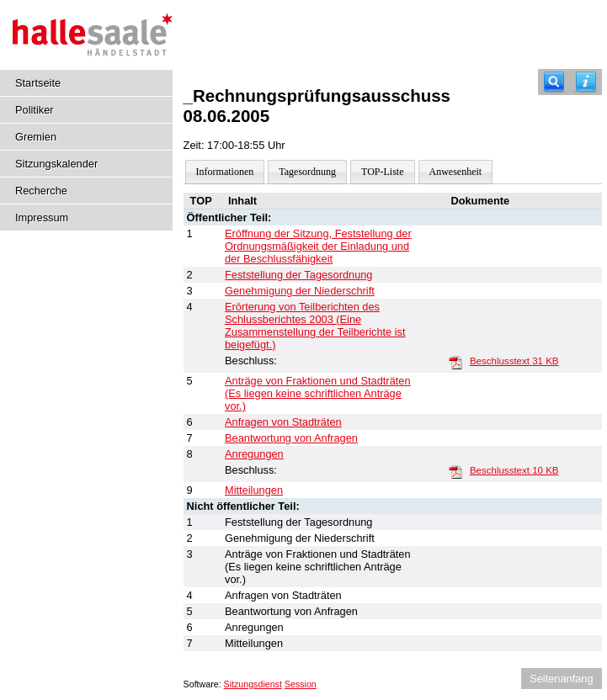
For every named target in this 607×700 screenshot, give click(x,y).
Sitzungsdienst (253, 684)
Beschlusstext (514, 361)
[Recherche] (554, 82)
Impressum (42, 217)
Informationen (225, 172)
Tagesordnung (307, 172)
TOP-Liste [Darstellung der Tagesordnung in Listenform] (382, 172)
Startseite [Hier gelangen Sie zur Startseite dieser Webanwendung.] (38, 83)
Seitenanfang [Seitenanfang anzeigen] (561, 679)
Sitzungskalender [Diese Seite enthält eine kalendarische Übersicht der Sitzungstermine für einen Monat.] (56, 164)
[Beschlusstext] (455, 362)
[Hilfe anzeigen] (586, 82)
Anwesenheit (456, 172)
